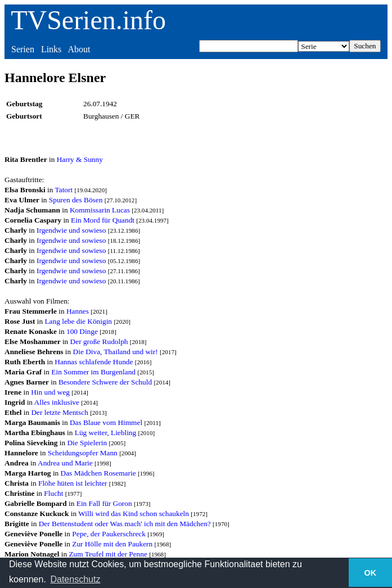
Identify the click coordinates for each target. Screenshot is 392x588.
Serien (23, 49)
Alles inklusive (57, 402)
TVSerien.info (88, 20)
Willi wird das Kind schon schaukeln (134, 514)
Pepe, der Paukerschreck (109, 534)
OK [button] (371, 573)
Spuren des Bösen (76, 200)
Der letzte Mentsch (59, 412)
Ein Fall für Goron (104, 503)
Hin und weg (50, 392)
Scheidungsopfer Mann (83, 453)
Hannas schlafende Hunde (94, 362)
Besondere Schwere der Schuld (105, 382)
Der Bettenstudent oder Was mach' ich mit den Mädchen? (125, 524)
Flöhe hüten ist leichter (73, 483)
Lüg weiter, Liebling (105, 433)
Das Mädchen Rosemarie (98, 473)
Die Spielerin (87, 443)
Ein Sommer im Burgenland (93, 372)
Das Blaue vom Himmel (106, 422)
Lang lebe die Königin (78, 321)
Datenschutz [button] (75, 579)
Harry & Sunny (80, 159)
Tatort (64, 190)
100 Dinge (82, 331)
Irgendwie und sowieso (71, 230)
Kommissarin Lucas (100, 210)
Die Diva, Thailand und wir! (116, 352)
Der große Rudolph (99, 342)
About (79, 49)
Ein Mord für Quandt (103, 220)
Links (51, 49)
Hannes (78, 311)
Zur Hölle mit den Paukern (112, 544)
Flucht (53, 493)
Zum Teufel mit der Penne (108, 554)
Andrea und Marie (65, 463)
